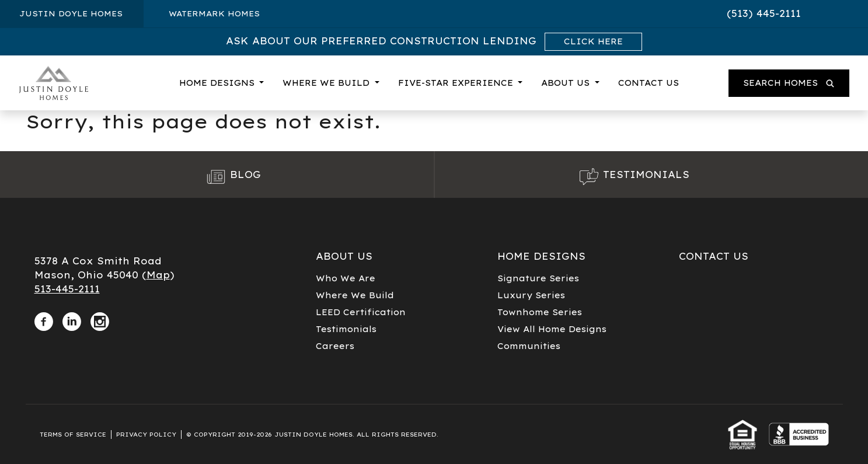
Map (158, 275)
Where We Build (327, 83)
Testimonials (346, 329)
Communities (529, 346)
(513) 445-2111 (764, 13)
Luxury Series (531, 295)
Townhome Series (540, 312)
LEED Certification (361, 312)
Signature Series (538, 278)
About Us (567, 83)
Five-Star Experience (457, 83)
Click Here (593, 41)
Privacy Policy (146, 435)
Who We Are (346, 278)
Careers (335, 346)
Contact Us (649, 83)
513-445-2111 (67, 289)
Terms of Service (73, 435)
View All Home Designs (552, 329)
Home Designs (218, 83)
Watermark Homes (214, 13)
